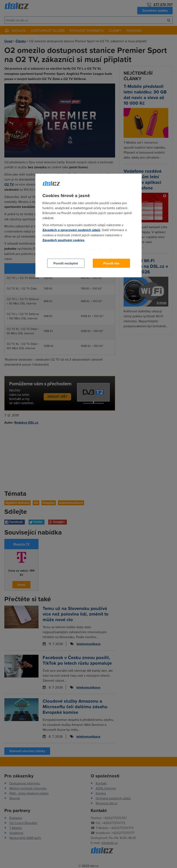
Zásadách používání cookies (63, 240)
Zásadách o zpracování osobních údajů (71, 230)
